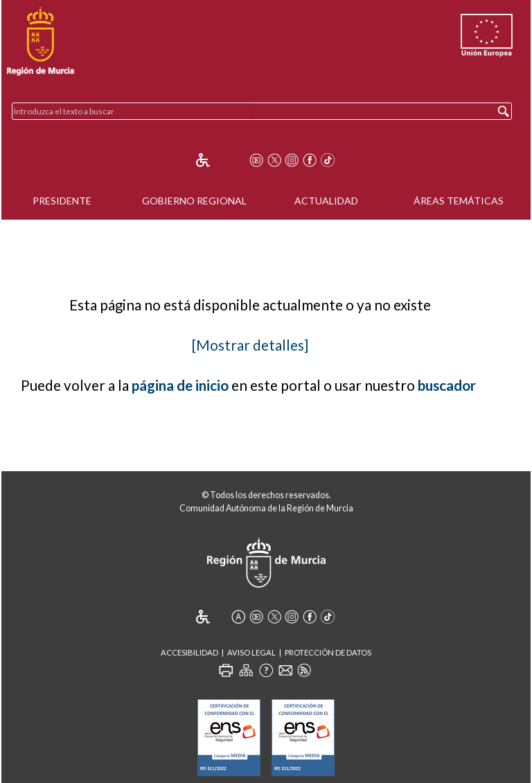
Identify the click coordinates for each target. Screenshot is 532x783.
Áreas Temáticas (459, 201)
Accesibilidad (189, 652)
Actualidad (326, 201)
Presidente (62, 201)
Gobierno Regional (194, 201)
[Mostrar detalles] (250, 345)
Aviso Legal (251, 652)
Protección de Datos (328, 652)
